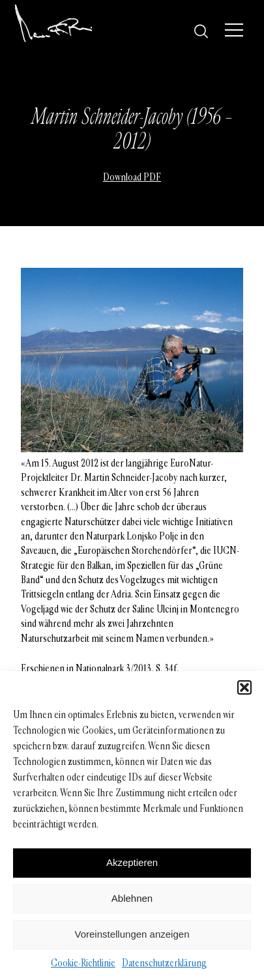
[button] (244, 687)
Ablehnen (132, 898)
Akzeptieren (132, 862)
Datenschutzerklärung (164, 963)
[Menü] (234, 30)
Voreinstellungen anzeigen (132, 934)
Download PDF (132, 177)
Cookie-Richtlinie (83, 963)
